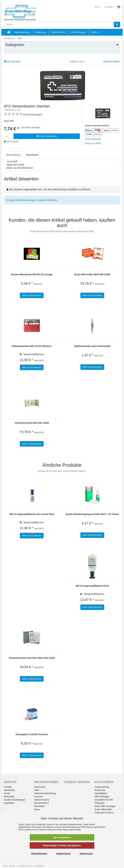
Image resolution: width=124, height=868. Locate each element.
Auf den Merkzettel (93, 139)
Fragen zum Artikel (93, 143)
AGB (37, 790)
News (37, 809)
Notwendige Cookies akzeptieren (62, 845)
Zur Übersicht (14, 61)
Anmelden (110, 7)
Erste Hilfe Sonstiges (105, 806)
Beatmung (40, 32)
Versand (38, 797)
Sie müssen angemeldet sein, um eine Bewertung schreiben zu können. (50, 189)
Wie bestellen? (42, 803)
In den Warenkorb (47, 136)
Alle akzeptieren (62, 837)
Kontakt (8, 787)
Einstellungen (39, 853)
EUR (97, 7)
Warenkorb (9, 790)
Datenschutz (64, 853)
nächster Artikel (111, 61)
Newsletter (40, 806)
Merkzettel (9, 797)
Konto (7, 793)
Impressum (40, 787)
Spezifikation (32, 155)
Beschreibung (13, 155)
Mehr (95, 32)
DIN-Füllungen (78, 32)
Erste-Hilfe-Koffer (103, 809)
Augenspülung (22, 32)
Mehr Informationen (32, 295)
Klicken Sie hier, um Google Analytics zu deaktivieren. (24, 866)
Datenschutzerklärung (45, 793)
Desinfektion (58, 32)
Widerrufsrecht (42, 800)
